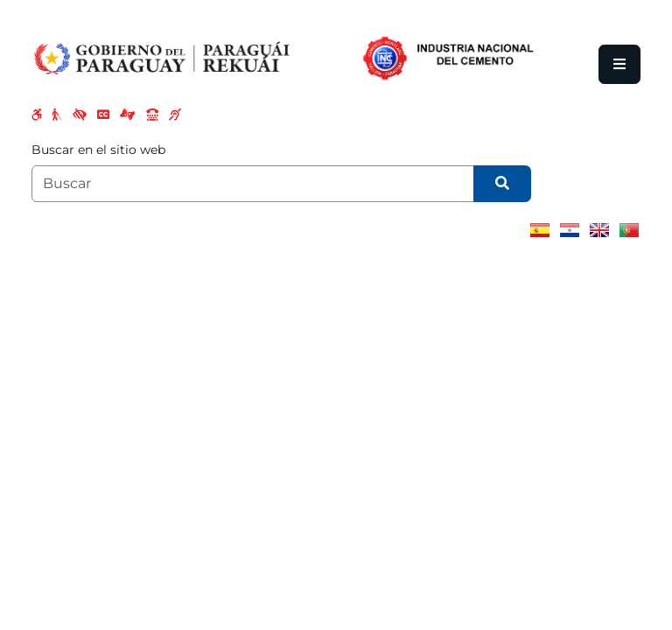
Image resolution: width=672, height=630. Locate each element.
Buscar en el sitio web (98, 150)
